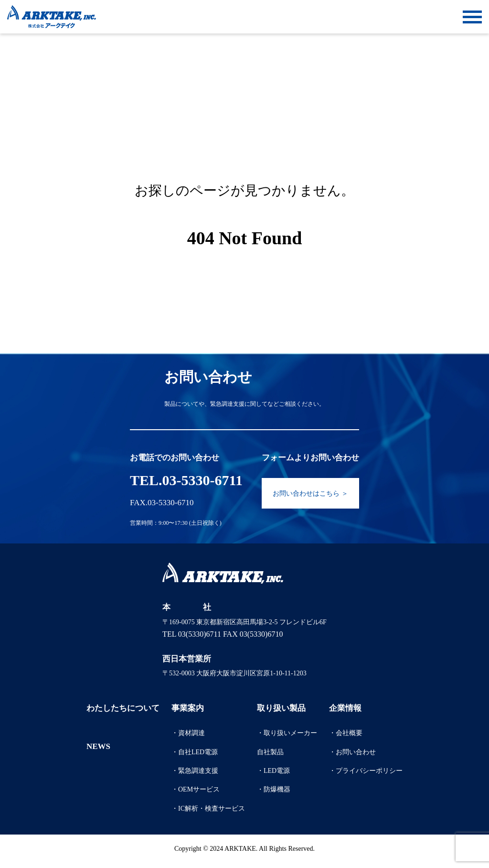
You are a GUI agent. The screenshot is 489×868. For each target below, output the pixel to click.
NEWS (98, 746)
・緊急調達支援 (195, 771)
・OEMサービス (196, 789)
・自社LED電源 (195, 752)
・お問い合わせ (352, 752)
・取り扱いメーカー (287, 733)
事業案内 (188, 708)
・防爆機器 (274, 789)
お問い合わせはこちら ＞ (310, 494)
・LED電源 (273, 771)
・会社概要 (346, 733)
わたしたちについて (123, 708)
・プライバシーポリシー (366, 771)
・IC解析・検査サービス (208, 808)
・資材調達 (188, 733)
